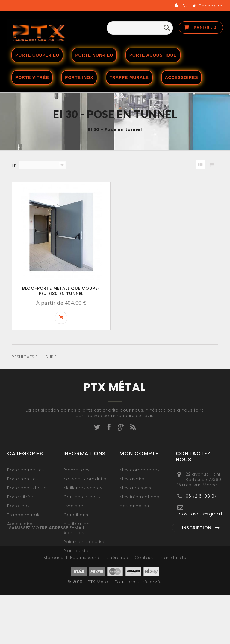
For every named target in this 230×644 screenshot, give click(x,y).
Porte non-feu (94, 55)
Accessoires (182, 77)
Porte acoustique (153, 55)
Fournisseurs (85, 607)
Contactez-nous (82, 497)
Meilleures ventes (83, 488)
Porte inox (18, 506)
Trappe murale (129, 77)
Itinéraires (118, 607)
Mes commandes (140, 470)
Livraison (74, 506)
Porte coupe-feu (37, 55)
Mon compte (139, 453)
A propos (74, 533)
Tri (14, 165)
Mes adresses (135, 488)
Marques (54, 607)
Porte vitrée (32, 77)
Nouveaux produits (85, 479)
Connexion (210, 6)
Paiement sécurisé (85, 542)
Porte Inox (79, 77)
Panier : (204, 28)
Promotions (77, 470)
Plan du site (77, 551)
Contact (145, 607)
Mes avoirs (132, 479)
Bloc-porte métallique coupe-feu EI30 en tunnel (61, 291)
